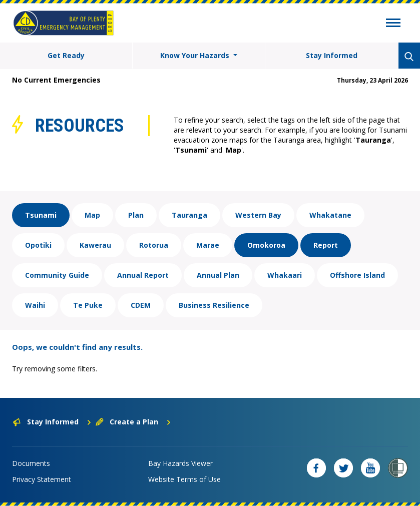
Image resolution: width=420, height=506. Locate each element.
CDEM (141, 305)
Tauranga (189, 215)
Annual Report (143, 275)
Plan (136, 215)
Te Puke (88, 305)
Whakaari (285, 275)
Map (92, 215)
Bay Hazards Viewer (180, 463)
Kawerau (95, 245)
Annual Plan (218, 275)
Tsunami (41, 215)
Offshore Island (357, 275)
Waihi (35, 305)
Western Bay (258, 215)
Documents (31, 463)
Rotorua (154, 245)
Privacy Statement (42, 479)
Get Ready (66, 55)
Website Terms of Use (184, 479)
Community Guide (57, 275)
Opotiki (38, 245)
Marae (208, 245)
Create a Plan (133, 422)
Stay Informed (332, 55)
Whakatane (330, 215)
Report (326, 245)
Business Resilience (214, 305)
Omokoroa (266, 245)
